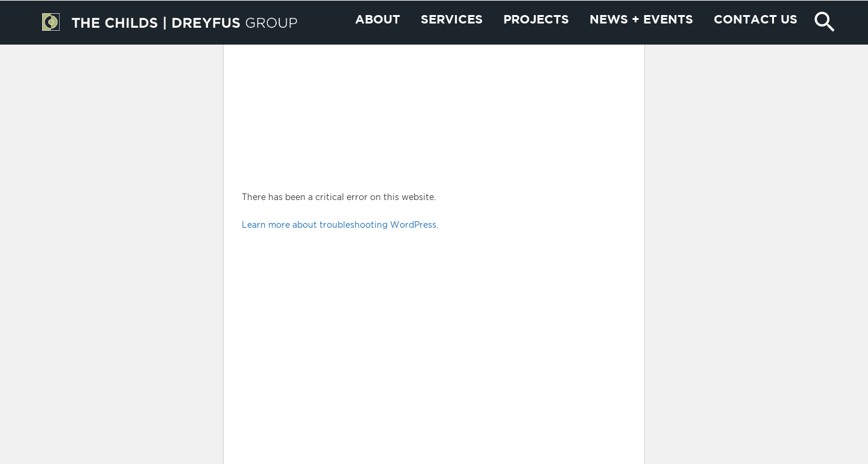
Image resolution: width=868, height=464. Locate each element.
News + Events (641, 45)
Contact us (756, 45)
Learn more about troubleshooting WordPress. (340, 224)
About (378, 45)
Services (452, 45)
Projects (536, 45)
